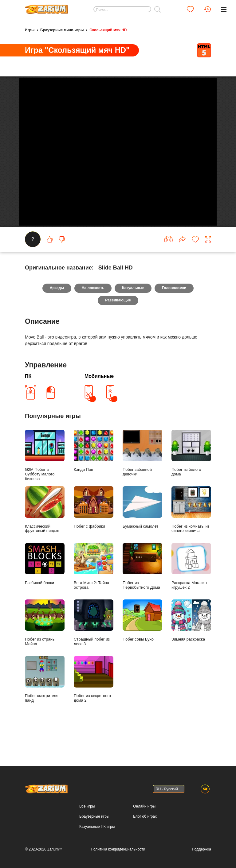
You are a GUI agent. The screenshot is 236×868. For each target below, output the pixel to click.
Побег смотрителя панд (45, 707)
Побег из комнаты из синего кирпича (191, 537)
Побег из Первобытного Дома (142, 593)
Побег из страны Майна (45, 650)
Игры (30, 30)
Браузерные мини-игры (62, 30)
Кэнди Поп (94, 478)
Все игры (87, 806)
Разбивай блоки (45, 591)
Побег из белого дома (191, 480)
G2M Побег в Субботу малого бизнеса (45, 483)
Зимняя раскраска (191, 648)
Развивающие (118, 328)
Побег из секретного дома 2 (94, 707)
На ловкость (93, 316)
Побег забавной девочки (142, 480)
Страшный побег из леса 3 (94, 650)
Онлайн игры (144, 806)
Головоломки (174, 316)
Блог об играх (145, 816)
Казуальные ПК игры (97, 827)
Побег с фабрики (94, 535)
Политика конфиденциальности (118, 849)
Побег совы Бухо (142, 648)
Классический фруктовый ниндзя (45, 537)
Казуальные (133, 316)
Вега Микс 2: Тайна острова (94, 593)
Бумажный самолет (142, 535)
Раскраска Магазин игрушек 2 (191, 593)
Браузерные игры (94, 816)
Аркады (57, 316)
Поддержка (201, 849)
